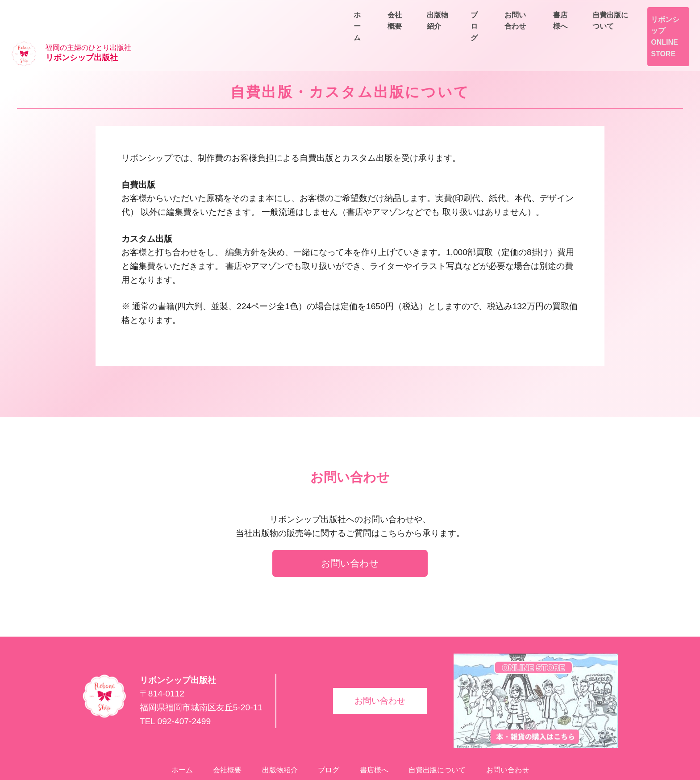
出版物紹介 (561, 32)
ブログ (611, 32)
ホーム (461, 32)
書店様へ (593, 11)
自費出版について (657, 11)
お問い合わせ (664, 32)
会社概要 (507, 32)
